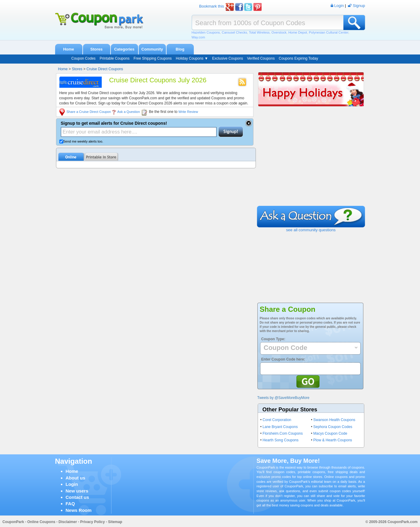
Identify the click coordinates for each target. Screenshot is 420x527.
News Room (79, 510)
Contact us (78, 497)
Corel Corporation (277, 420)
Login (72, 484)
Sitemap (115, 522)
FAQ (70, 504)
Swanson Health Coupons (334, 420)
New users (77, 491)
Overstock (279, 32)
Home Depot (298, 32)
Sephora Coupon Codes (333, 427)
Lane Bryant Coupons (280, 427)
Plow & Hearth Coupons (333, 440)
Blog (180, 49)
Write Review (188, 112)
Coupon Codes (84, 58)
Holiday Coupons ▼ (192, 58)
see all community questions (311, 230)
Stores (96, 49)
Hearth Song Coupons (281, 440)
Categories (124, 49)
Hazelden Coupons (206, 32)
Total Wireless (259, 32)
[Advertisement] (311, 160)
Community (152, 49)
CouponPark (13, 522)
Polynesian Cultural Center (329, 32)
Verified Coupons (261, 58)
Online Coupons (41, 522)
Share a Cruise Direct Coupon (89, 112)
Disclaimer (68, 522)
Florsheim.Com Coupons (283, 433)
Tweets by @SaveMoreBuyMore (283, 398)
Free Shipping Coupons (153, 58)
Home (68, 49)
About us (76, 478)
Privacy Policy (93, 522)
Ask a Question (129, 112)
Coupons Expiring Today (299, 58)
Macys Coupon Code (330, 433)
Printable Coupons (115, 58)
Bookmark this (212, 6)
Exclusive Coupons (227, 58)
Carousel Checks (234, 32)
